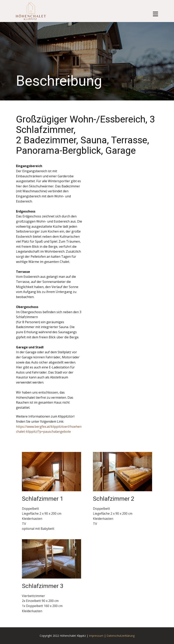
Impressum (96, 636)
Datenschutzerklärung (121, 636)
